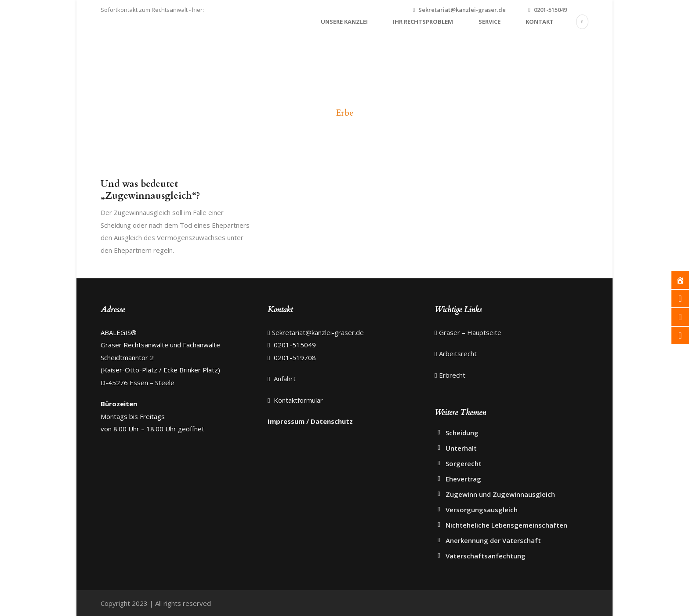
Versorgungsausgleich (482, 510)
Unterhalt (461, 448)
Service (490, 22)
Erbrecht (452, 375)
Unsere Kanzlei (344, 22)
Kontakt (540, 22)
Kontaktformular (297, 400)
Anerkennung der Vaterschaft (493, 540)
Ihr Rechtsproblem (423, 22)
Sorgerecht (464, 463)
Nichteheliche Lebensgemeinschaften (506, 525)
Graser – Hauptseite (470, 332)
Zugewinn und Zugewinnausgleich (500, 494)
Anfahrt (284, 379)
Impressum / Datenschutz (310, 421)
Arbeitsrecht (458, 354)
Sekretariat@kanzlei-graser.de (462, 10)
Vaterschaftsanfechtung (486, 556)
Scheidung (462, 433)
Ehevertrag (463, 479)
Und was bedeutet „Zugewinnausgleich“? (150, 190)
